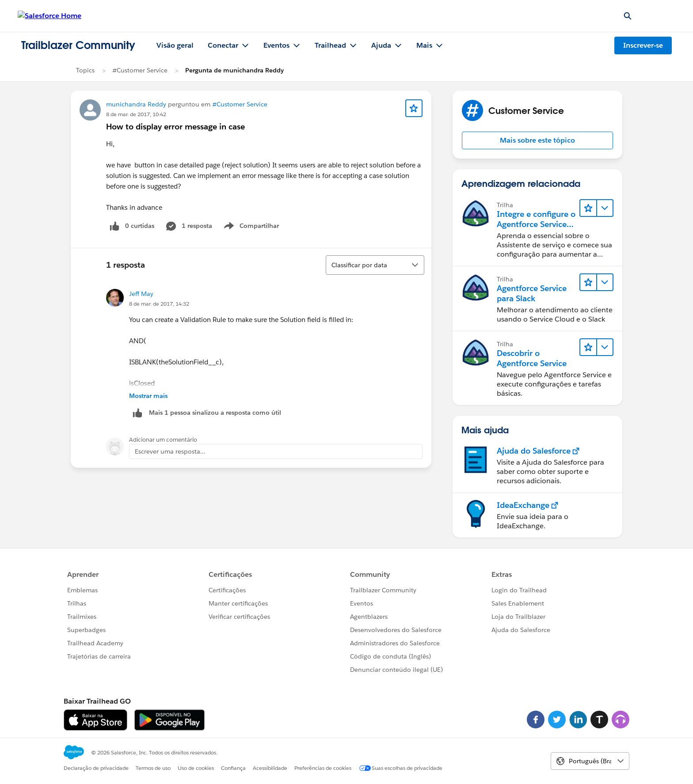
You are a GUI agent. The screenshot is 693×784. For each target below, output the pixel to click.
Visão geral (175, 45)
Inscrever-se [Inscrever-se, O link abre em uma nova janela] (643, 45)
